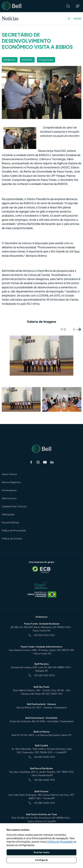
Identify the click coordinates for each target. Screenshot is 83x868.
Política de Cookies (12, 539)
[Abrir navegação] (78, 6)
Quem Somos (9, 474)
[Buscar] (68, 6)
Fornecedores (9, 490)
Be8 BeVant (10, 60)
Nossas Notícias (10, 523)
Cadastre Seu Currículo (14, 506)
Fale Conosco (9, 498)
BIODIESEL (27, 60)
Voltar (74, 19)
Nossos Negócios (11, 482)
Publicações (8, 514)
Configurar (41, 860)
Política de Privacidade (14, 531)
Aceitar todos (41, 852)
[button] (79, 329)
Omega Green (46, 60)
